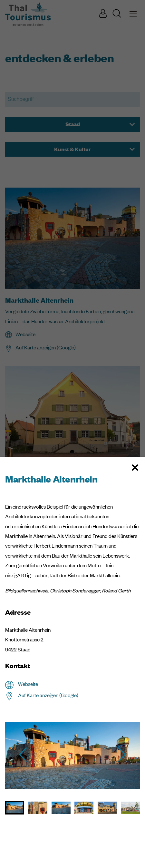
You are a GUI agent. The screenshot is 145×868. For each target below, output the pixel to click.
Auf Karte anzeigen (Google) (48, 695)
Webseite (28, 684)
